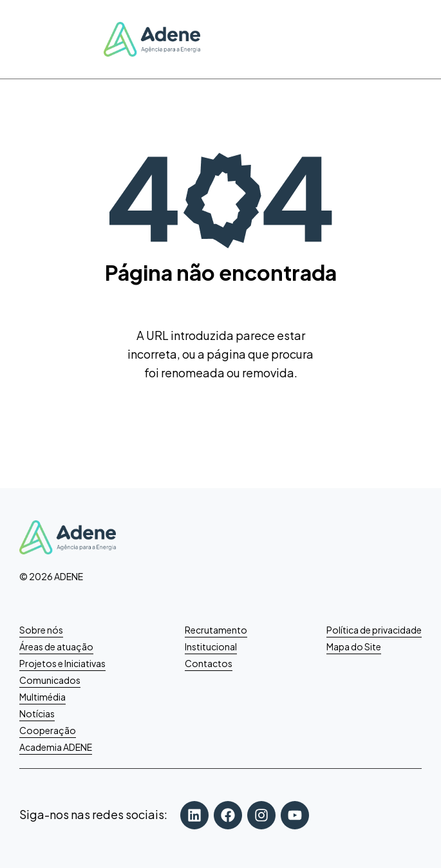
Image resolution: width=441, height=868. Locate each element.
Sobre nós (41, 630)
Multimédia (42, 697)
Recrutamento (216, 630)
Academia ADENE (56, 747)
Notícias (37, 713)
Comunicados (50, 680)
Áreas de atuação (56, 646)
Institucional (211, 646)
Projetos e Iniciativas (62, 663)
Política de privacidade (374, 630)
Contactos (209, 663)
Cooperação (48, 730)
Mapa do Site (354, 646)
